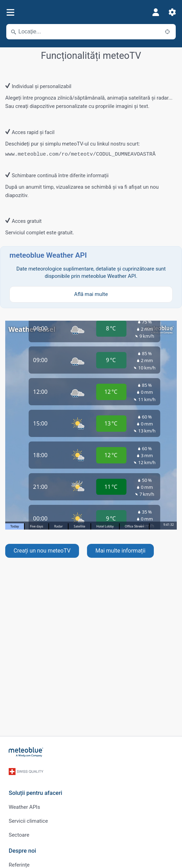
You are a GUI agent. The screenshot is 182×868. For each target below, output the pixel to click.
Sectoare (19, 835)
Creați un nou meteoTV (42, 551)
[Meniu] (10, 12)
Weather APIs (24, 807)
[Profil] (156, 12)
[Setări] (172, 12)
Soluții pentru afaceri (35, 793)
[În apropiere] (167, 32)
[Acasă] (26, 752)
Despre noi (22, 851)
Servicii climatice (28, 821)
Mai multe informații (120, 551)
